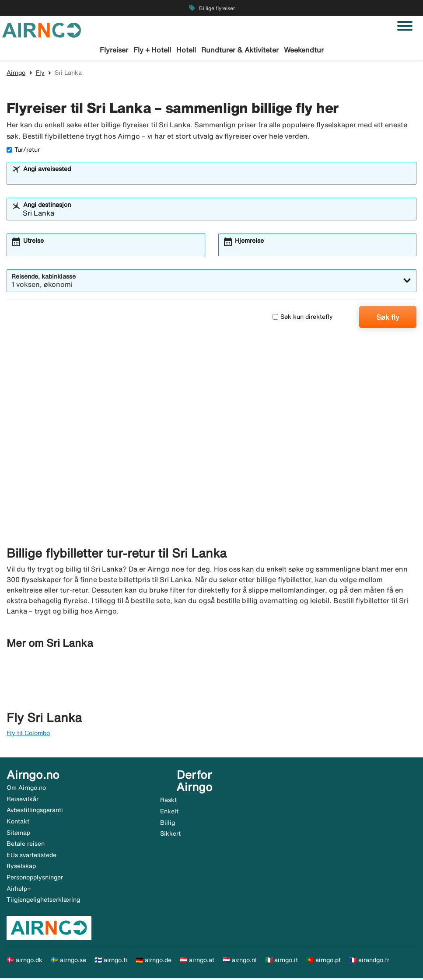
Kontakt (18, 823)
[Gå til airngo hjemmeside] (42, 29)
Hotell (186, 50)
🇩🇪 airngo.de (154, 961)
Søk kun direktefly (303, 318)
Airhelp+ (19, 890)
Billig (168, 824)
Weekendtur (304, 50)
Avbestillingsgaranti (35, 812)
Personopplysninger (35, 879)
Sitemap (18, 834)
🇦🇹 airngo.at (197, 961)
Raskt (168, 802)
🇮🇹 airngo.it (281, 961)
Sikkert (170, 835)
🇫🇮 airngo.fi (111, 961)
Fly (40, 74)
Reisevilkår (23, 800)
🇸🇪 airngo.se (68, 961)
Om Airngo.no (26, 789)
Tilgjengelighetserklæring (43, 901)
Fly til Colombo (28, 734)
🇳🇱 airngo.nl (240, 961)
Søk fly (388, 318)
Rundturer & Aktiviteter (240, 50)
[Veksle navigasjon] (405, 26)
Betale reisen (26, 845)
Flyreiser (114, 50)
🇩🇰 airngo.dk (24, 961)
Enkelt (169, 813)
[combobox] (217, 178)
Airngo (16, 74)
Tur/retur (23, 151)
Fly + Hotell (152, 50)
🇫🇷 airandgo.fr (369, 961)
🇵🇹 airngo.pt (323, 961)
